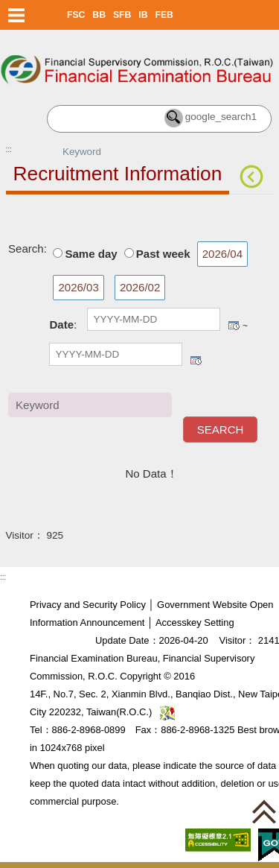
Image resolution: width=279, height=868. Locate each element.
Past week (163, 254)
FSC (76, 15)
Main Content (39, 217)
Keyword (206, 404)
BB (99, 15)
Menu (17, 15)
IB (143, 15)
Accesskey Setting (195, 623)
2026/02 (140, 287)
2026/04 (222, 254)
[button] (264, 811)
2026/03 (78, 287)
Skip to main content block (65, 38)
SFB (122, 15)
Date (61, 324)
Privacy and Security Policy (88, 605)
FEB (164, 15)
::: (9, 149)
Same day (91, 254)
